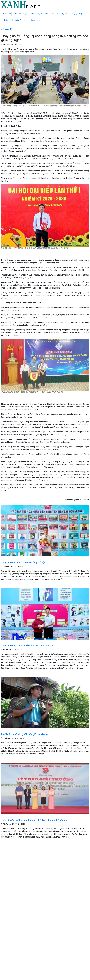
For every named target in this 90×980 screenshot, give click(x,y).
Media (6, 20)
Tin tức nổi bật (21, 14)
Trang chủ (7, 14)
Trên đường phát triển (39, 14)
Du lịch (55, 14)
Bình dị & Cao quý (19, 20)
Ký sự (64, 14)
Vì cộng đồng (76, 14)
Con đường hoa (37, 20)
